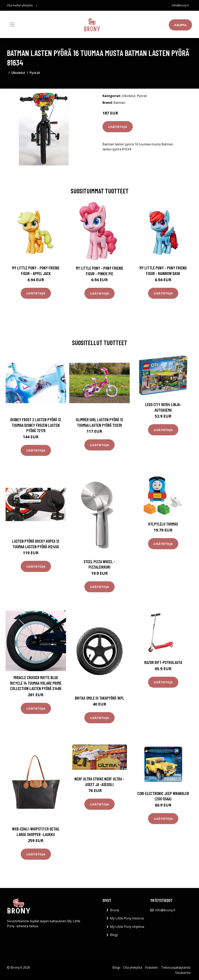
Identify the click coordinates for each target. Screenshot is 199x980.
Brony (115, 910)
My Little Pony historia (127, 918)
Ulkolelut (18, 73)
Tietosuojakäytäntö (176, 967)
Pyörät (35, 73)
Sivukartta (183, 973)
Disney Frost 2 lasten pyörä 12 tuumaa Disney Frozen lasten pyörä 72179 (36, 425)
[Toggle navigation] (12, 24)
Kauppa (180, 25)
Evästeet (151, 967)
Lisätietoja (118, 127)
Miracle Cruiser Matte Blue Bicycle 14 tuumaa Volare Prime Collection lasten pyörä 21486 (36, 683)
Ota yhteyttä (133, 967)
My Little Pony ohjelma (127, 927)
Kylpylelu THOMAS (163, 524)
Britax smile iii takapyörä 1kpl (99, 698)
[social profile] (37, 5)
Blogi (114, 935)
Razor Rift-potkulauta (163, 662)
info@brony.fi (180, 5)
